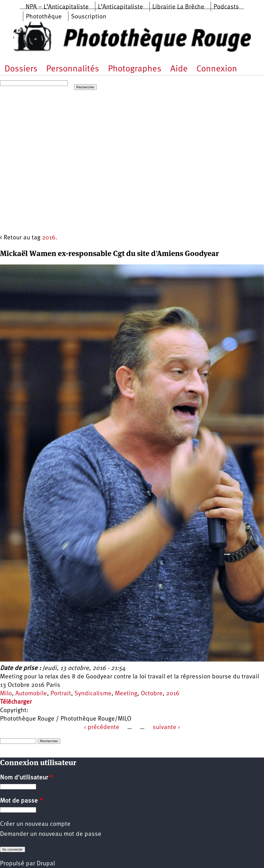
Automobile (31, 694)
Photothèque (44, 17)
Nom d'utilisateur (26, 778)
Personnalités (73, 69)
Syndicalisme (93, 694)
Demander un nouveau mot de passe (51, 834)
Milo (6, 694)
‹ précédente (102, 727)
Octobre (152, 694)
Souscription (89, 17)
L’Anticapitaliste (121, 7)
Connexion (217, 69)
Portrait (61, 694)
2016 (173, 694)
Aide (179, 69)
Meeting (126, 694)
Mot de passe (21, 801)
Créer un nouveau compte (35, 824)
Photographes (135, 69)
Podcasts (226, 7)
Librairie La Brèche (178, 7)
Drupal (46, 864)
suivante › (166, 727)
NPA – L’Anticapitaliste (57, 7)
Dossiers (21, 69)
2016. (50, 238)
